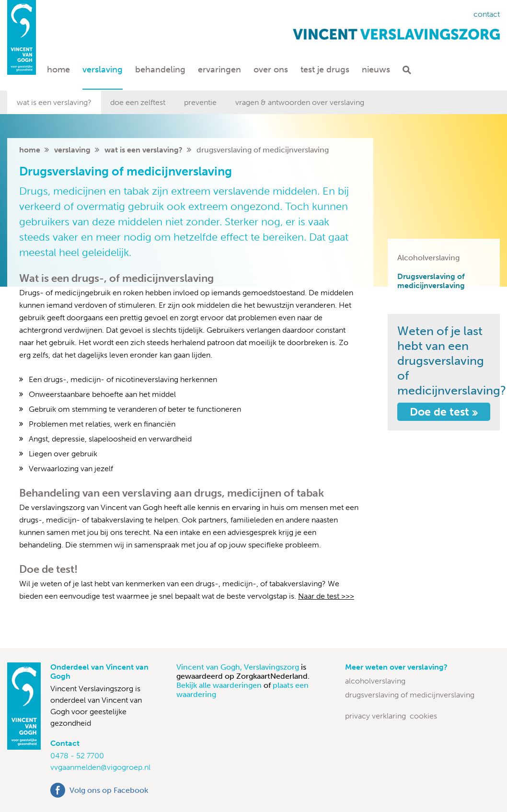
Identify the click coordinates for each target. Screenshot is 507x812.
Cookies (423, 716)
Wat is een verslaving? (54, 102)
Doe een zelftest (138, 102)
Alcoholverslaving (428, 258)
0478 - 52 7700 (77, 756)
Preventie (200, 102)
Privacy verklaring (375, 716)
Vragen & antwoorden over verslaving (300, 102)
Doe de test (444, 412)
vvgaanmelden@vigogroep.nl (100, 767)
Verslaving (103, 70)
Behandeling (160, 70)
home (30, 150)
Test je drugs (325, 70)
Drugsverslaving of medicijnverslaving (431, 281)
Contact (487, 14)
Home (58, 70)
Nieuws (376, 70)
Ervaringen (219, 70)
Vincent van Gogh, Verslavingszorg (239, 667)
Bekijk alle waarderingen (220, 685)
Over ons (271, 70)
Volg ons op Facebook (109, 790)
